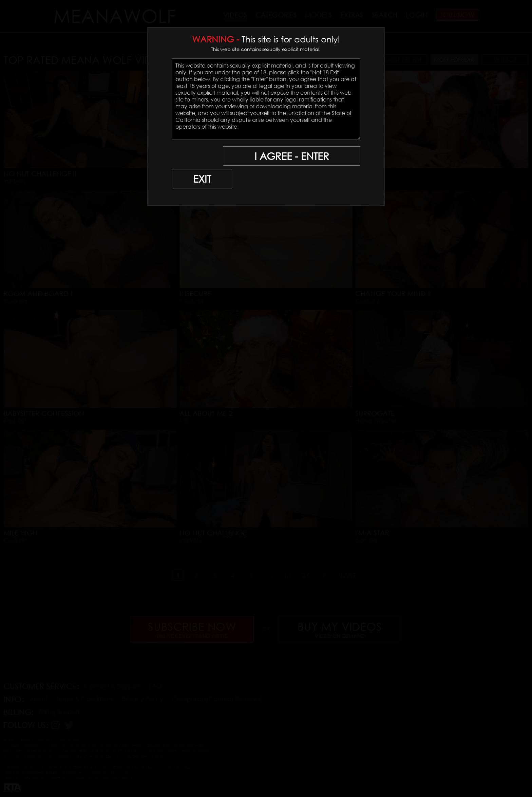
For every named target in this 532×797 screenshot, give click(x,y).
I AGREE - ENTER (294, 156)
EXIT (195, 156)
